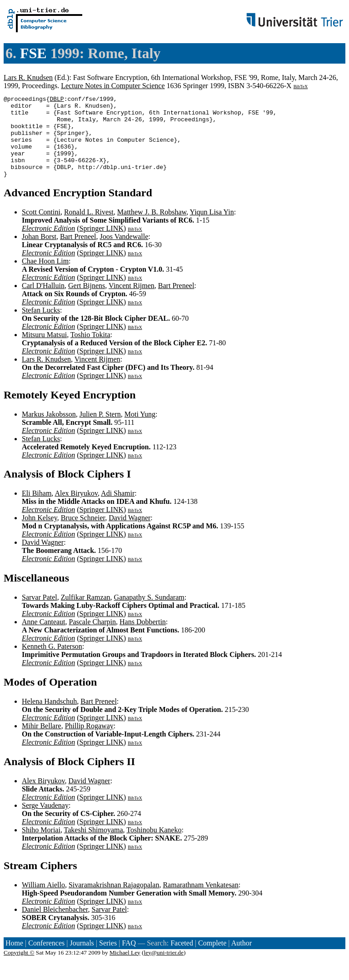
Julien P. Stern (100, 430)
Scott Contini (41, 228)
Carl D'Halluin (43, 302)
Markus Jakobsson (49, 430)
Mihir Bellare (42, 742)
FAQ (129, 959)
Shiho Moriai (41, 846)
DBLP (57, 100)
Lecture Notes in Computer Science (113, 86)
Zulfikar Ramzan (86, 614)
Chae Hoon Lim (45, 277)
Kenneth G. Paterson (52, 663)
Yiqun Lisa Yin (212, 228)
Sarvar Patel (40, 614)
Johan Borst (39, 253)
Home (14, 959)
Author (242, 959)
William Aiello (43, 901)
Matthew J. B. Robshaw (152, 228)
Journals (82, 959)
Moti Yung (140, 430)
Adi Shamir (118, 510)
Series (108, 959)
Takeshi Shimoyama (94, 846)
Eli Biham (37, 510)
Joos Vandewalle (124, 253)
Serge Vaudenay (45, 822)
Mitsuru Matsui (44, 351)
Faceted (182, 959)
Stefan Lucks (41, 326)
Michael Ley (125, 969)
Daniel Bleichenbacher (55, 926)
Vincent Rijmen (132, 302)
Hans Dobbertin (143, 638)
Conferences (46, 959)
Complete (212, 959)
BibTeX (301, 87)
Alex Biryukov (76, 510)
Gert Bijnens (87, 302)
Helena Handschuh (49, 718)
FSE (33, 53)
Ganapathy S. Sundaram (149, 614)
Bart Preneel (78, 253)
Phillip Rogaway (89, 742)
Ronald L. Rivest (89, 228)
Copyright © (19, 969)
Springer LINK (101, 245)
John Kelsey (40, 534)
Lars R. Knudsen (28, 77)
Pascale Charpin (93, 638)
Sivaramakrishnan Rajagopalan (114, 901)
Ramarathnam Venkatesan (200, 901)
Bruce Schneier (83, 534)
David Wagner (130, 534)
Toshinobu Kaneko (154, 846)
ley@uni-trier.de (164, 969)
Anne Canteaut (44, 638)
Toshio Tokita (90, 351)
